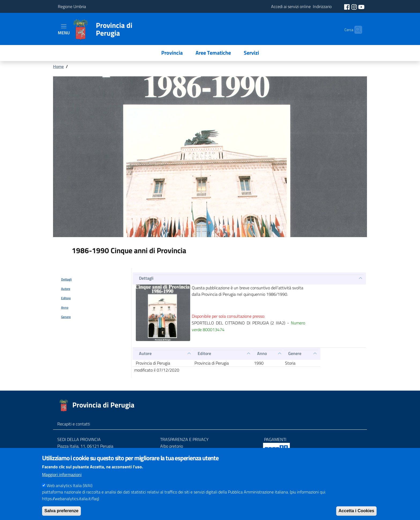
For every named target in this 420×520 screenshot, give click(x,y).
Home (58, 66)
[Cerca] (356, 30)
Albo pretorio (172, 446)
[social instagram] (355, 6)
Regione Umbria (72, 6)
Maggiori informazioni (62, 479)
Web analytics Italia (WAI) (70, 490)
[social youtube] (361, 6)
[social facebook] (347, 6)
